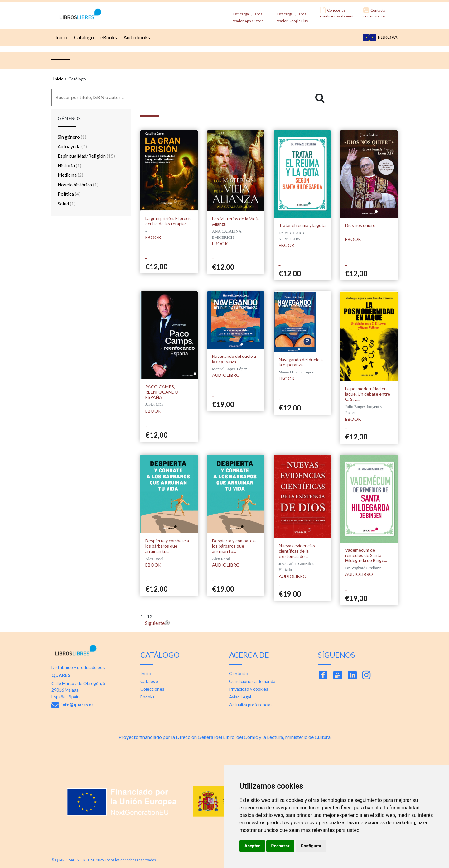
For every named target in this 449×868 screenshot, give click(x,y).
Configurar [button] (311, 846)
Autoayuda (72, 146)
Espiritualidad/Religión (86, 156)
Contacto (239, 673)
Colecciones (152, 689)
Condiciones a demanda (252, 681)
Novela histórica (78, 185)
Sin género (72, 137)
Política (69, 194)
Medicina (70, 175)
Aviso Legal (240, 697)
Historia (70, 165)
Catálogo (149, 681)
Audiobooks (136, 37)
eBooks (108, 37)
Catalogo (83, 37)
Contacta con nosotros (374, 13)
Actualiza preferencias (251, 705)
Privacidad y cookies (249, 689)
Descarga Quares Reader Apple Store (248, 15)
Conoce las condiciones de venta (338, 13)
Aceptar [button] (252, 846)
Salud (67, 204)
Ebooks (147, 697)
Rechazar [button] (280, 846)
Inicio (61, 37)
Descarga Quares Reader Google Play (292, 15)
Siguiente (155, 623)
